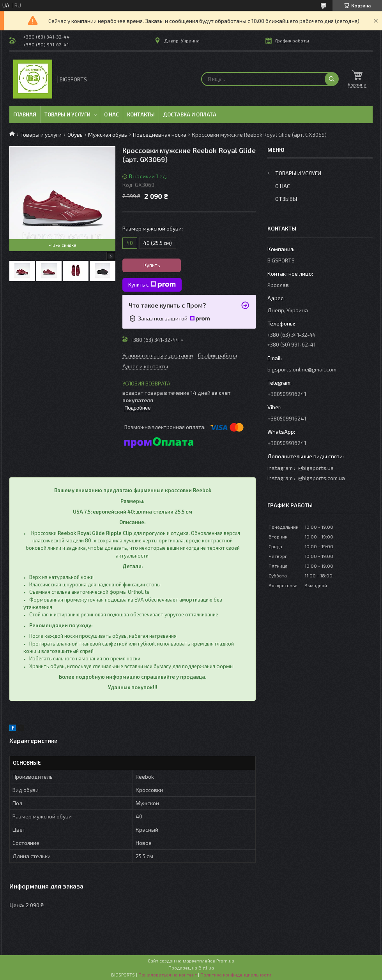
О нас (111, 114)
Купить (152, 265)
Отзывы (286, 199)
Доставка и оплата (190, 114)
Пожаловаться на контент (168, 975)
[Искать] (332, 79)
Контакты (141, 114)
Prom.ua (225, 961)
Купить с (152, 285)
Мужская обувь (108, 135)
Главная (25, 114)
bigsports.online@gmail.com (302, 369)
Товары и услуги (67, 114)
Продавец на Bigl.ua (191, 968)
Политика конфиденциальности (236, 975)
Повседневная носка (160, 135)
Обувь (75, 135)
